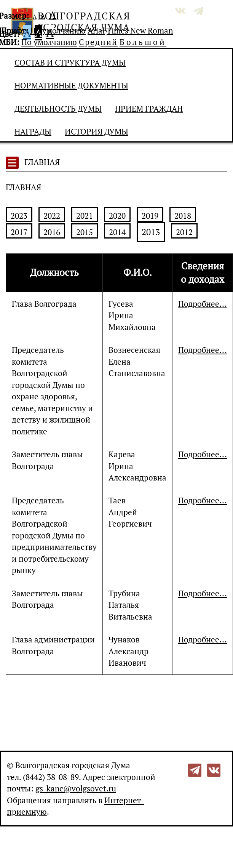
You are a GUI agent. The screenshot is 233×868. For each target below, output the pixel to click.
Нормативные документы (71, 85)
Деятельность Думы (58, 109)
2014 (117, 232)
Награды (33, 131)
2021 (85, 216)
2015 (85, 232)
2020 (117, 216)
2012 (184, 232)
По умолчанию (58, 30)
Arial (96, 30)
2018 (183, 216)
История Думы (97, 131)
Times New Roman (140, 30)
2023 (19, 216)
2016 (52, 232)
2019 (150, 216)
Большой (143, 42)
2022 (52, 216)
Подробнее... (203, 304)
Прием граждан (149, 109)
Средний (98, 42)
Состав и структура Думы (70, 62)
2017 (19, 232)
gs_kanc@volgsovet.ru (76, 788)
